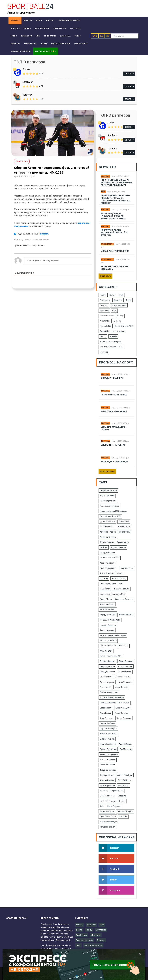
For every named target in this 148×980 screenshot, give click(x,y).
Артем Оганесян (107, 573)
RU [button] (102, 36)
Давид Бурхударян (108, 568)
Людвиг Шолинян (107, 661)
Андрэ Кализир (121, 687)
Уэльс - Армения (107, 496)
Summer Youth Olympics (110, 342)
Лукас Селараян (125, 682)
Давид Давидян (126, 661)
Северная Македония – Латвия (114, 428)
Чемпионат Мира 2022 (110, 558)
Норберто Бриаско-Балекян (112, 697)
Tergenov (28, 95)
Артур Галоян (106, 713)
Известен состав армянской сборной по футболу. (115, 233)
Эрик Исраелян (106, 527)
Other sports (107, 244)
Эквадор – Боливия (112, 378)
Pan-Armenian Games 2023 (111, 347)
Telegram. (44, 234)
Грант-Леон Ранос (108, 744)
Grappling (122, 796)
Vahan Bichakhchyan (108, 822)
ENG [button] (95, 36)
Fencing (103, 336)
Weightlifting (105, 321)
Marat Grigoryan (114, 806)
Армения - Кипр (123, 527)
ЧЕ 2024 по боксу (119, 578)
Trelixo (26, 69)
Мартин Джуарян (118, 547)
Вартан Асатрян (125, 666)
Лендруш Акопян (107, 553)
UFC (121, 584)
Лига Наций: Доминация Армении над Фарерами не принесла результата (116, 183)
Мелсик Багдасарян (108, 490)
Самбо (120, 573)
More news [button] (105, 276)
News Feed (104, 311)
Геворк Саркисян (124, 718)
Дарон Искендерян (108, 729)
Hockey (120, 316)
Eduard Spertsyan (107, 785)
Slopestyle (118, 321)
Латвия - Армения (108, 625)
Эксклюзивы (125, 532)
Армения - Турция (108, 532)
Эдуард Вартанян (107, 615)
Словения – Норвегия (113, 445)
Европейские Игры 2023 (110, 516)
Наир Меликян (126, 568)
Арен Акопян (105, 687)
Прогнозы (104, 578)
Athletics (113, 336)
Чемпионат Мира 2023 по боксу (113, 511)
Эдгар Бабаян (106, 708)
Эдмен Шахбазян (107, 723)
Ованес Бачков (125, 672)
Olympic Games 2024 (93, 945)
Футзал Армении (107, 630)
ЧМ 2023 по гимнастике (110, 620)
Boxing (113, 295)
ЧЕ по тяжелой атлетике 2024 (113, 594)
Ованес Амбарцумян (109, 692)
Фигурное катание (108, 770)
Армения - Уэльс (107, 604)
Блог (114, 311)
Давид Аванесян (107, 672)
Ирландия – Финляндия (115, 462)
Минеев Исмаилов (108, 584)
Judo (102, 806)
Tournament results (85, 940)
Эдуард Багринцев (108, 749)
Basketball (118, 300)
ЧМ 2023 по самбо (108, 609)
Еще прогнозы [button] (107, 471)
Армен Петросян (107, 682)
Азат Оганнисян (107, 542)
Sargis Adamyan (107, 811)
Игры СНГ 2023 (106, 651)
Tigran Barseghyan (108, 817)
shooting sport (119, 331)
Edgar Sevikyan (124, 780)
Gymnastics (105, 331)
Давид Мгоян (106, 599)
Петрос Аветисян (107, 666)
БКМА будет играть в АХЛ (115, 251)
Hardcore (104, 547)
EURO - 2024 (123, 785)
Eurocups (104, 791)
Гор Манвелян (126, 749)
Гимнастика (124, 522)
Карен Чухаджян (123, 708)
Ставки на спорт (107, 316)
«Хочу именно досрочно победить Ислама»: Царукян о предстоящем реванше (116, 199)
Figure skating (106, 326)
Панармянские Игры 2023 (111, 656)
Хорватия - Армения (124, 599)
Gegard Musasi (117, 791)
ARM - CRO (124, 646)
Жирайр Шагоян (107, 775)
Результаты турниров (109, 506)
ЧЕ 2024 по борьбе (121, 589)
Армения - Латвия (108, 537)
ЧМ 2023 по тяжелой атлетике (113, 635)
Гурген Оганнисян (107, 522)
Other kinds (96, 935)
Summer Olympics (125, 811)
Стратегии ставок (119, 305)
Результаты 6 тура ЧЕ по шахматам (115, 268)
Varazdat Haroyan (107, 827)
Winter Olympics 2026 (124, 326)
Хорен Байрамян (123, 677)
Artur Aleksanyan (107, 780)
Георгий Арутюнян (108, 501)
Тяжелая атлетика (108, 703)
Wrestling (104, 305)
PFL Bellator (105, 589)
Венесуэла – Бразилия (114, 411)
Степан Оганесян (107, 765)
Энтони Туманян (107, 739)
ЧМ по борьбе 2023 (108, 641)
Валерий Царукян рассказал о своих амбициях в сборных (113, 216)
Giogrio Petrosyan (107, 796)
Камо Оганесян (106, 718)
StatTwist (28, 82)
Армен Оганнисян (108, 760)
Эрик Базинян (106, 677)
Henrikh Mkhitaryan (108, 801)
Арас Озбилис (125, 744)
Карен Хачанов (122, 713)
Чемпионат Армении (109, 754)
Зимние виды (123, 542)
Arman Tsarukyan (125, 775)
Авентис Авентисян (108, 734)
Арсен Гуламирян (107, 563)
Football (105, 176)
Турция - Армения (108, 646)
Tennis (129, 300)
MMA (103, 192)
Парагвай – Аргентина (114, 395)
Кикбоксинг (124, 703)
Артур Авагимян (126, 615)
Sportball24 (26, 240)
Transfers (104, 352)
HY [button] (108, 36)
